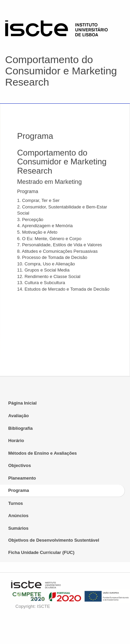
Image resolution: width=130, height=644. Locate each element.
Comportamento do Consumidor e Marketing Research (61, 71)
